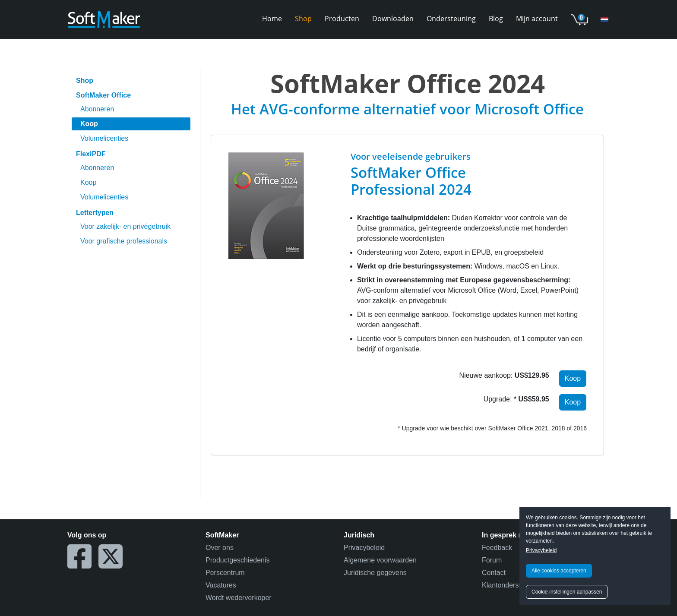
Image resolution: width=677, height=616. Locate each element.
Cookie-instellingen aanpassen (567, 592)
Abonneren (97, 109)
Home (272, 19)
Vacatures (221, 585)
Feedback (497, 548)
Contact (494, 573)
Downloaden (393, 19)
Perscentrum (225, 573)
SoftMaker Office (103, 95)
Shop (303, 19)
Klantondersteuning (512, 585)
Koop (89, 124)
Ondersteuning (451, 19)
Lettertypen (95, 213)
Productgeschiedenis (238, 560)
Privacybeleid (541, 550)
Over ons (220, 548)
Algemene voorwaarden (380, 560)
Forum (492, 560)
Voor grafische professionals (124, 241)
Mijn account (537, 19)
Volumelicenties (104, 138)
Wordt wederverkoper (239, 598)
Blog (496, 19)
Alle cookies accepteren (559, 571)
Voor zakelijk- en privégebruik (125, 226)
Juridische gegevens (375, 573)
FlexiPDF (91, 154)
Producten (342, 19)
